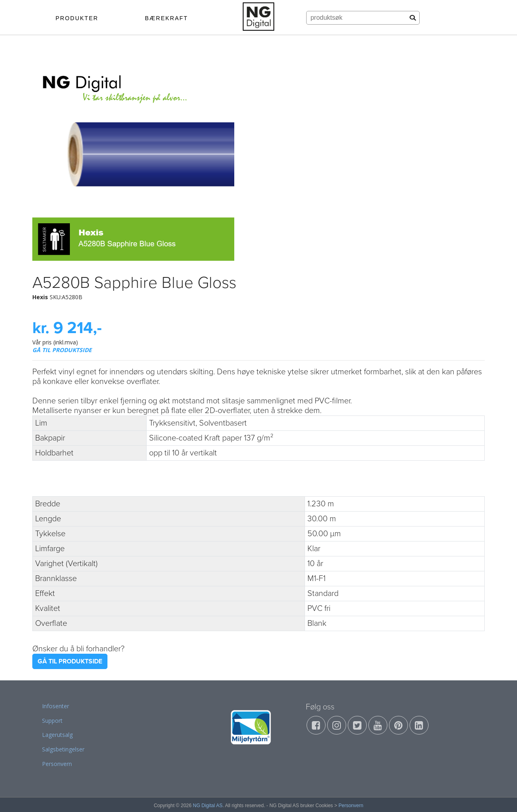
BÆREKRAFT (167, 18)
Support (52, 721)
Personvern (57, 764)
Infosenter (56, 706)
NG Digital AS (208, 806)
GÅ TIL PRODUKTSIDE (62, 350)
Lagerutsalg (57, 735)
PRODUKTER (77, 18)
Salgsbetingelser (63, 749)
